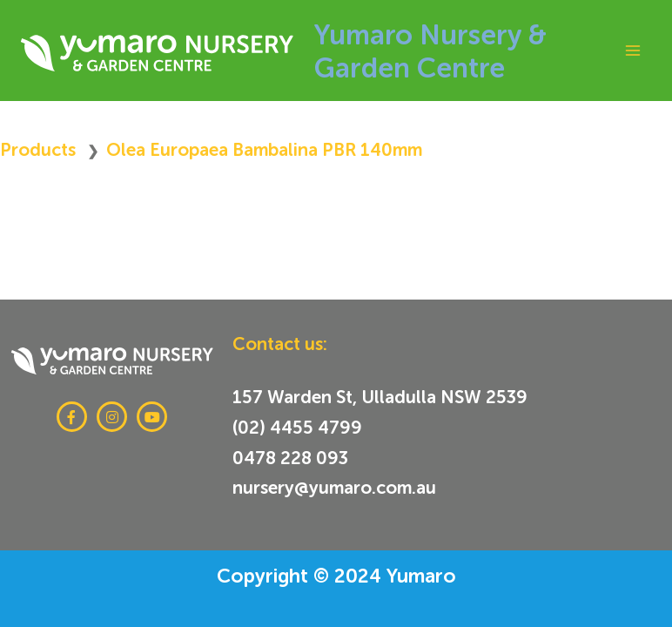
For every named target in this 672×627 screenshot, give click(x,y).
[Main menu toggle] (632, 50)
